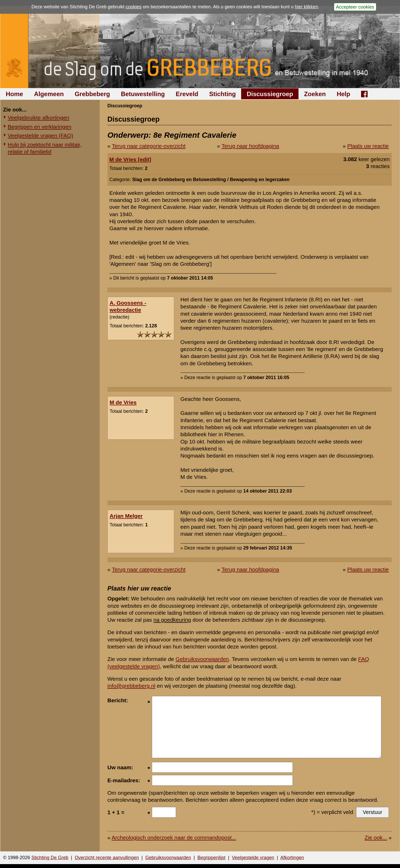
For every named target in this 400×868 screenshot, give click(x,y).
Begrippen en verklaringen (40, 127)
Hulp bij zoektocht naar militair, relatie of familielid (45, 148)
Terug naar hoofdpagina (250, 146)
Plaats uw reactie (368, 146)
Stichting (223, 94)
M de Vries (123, 402)
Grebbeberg (92, 94)
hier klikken (307, 7)
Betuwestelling (143, 94)
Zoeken (315, 94)
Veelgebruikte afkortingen (39, 118)
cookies (134, 7)
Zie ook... (376, 837)
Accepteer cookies (355, 7)
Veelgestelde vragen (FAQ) (40, 135)
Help (343, 94)
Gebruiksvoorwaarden (202, 659)
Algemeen (49, 94)
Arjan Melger (126, 516)
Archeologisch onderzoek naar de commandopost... (174, 837)
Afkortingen (292, 858)
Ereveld (187, 94)
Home (14, 94)
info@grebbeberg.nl (131, 686)
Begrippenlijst (211, 858)
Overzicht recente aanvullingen (107, 858)
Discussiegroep (270, 94)
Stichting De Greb (50, 858)
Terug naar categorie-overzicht (149, 146)
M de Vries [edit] (130, 159)
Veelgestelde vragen (253, 858)
